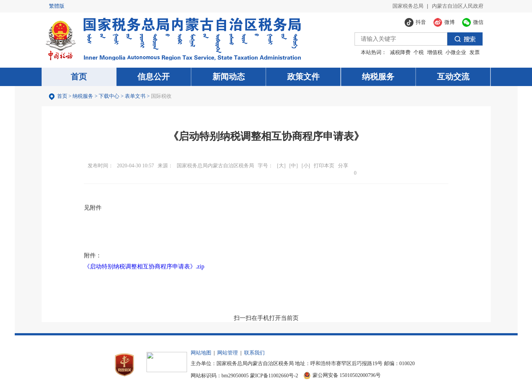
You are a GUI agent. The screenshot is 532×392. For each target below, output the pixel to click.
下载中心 (109, 96)
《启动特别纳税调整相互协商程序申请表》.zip (144, 266)
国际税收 (161, 96)
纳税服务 (83, 96)
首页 (62, 96)
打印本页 (324, 166)
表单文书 (135, 96)
